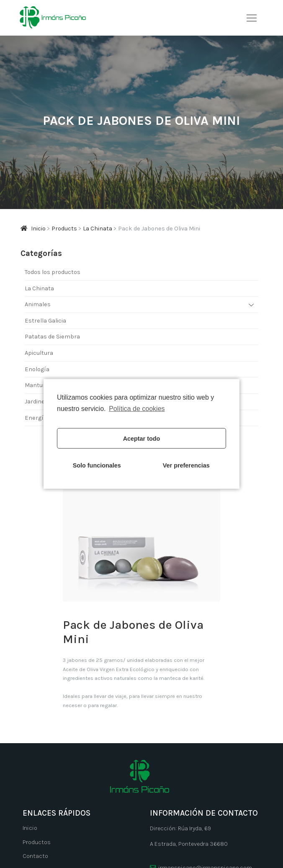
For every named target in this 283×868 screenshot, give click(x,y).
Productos (37, 842)
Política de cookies (137, 409)
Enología (37, 369)
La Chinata (39, 288)
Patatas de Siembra (52, 337)
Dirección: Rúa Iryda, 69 (180, 828)
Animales (38, 304)
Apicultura (39, 353)
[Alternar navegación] (252, 18)
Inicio (30, 828)
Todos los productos (53, 272)
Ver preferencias (186, 465)
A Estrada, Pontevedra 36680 (189, 844)
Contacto (35, 856)
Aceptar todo (142, 439)
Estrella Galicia (45, 321)
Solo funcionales (97, 465)
